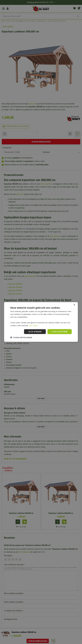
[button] (21, 337)
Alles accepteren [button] (59, 332)
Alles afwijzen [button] (34, 332)
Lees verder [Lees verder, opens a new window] (34, 325)
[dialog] (41, 322)
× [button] (74, 305)
